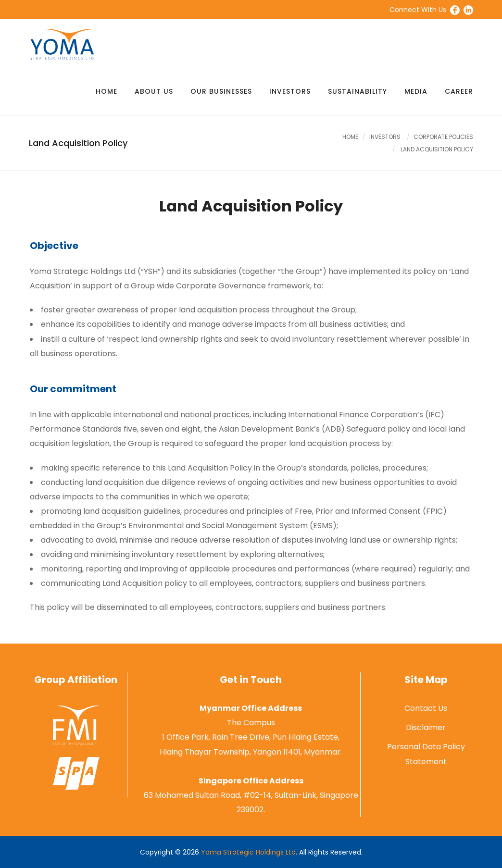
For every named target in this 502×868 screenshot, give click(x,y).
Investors (290, 91)
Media (416, 91)
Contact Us (426, 708)
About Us (154, 91)
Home (107, 91)
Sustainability (358, 91)
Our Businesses (221, 91)
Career (459, 91)
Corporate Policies (443, 137)
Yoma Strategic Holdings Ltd (248, 852)
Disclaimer (426, 727)
